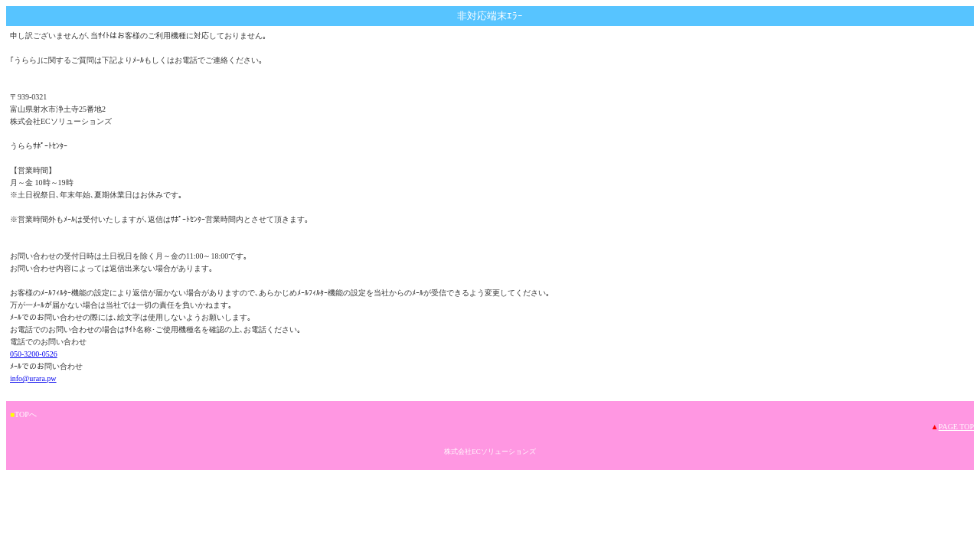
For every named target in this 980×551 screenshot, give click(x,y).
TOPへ (26, 414)
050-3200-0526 (34, 354)
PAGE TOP (956, 427)
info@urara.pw (33, 378)
